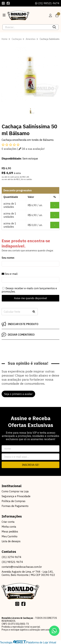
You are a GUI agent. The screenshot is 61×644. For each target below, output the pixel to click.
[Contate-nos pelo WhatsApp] (54, 631)
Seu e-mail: (10, 274)
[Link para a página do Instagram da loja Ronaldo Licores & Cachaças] (3, 3)
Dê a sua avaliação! (32, 149)
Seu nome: (8, 258)
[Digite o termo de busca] (26, 27)
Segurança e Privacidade (16, 496)
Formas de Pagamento (15, 506)
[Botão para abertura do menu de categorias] (4, 15)
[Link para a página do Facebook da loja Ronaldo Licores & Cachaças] (8, 3)
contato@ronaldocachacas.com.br (22, 567)
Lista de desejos (11, 541)
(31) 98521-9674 (47, 3)
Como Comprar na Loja (15, 491)
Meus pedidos (10, 531)
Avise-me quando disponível (30, 298)
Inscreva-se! (30, 465)
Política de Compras (14, 501)
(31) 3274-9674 (11, 557)
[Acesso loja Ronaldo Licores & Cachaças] (50, 15)
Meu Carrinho (10, 536)
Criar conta (8, 522)
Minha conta (9, 527)
